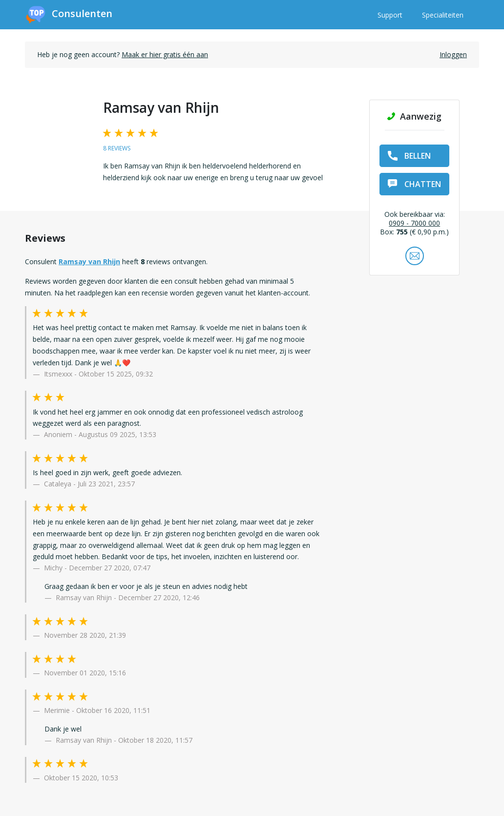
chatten (414, 184)
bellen (409, 156)
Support (390, 15)
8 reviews (117, 148)
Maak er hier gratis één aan (165, 54)
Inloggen (453, 54)
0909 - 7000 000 (414, 223)
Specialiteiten (443, 15)
